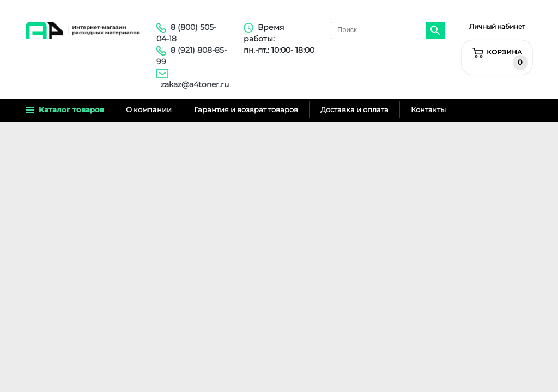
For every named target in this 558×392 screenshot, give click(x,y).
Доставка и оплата (354, 109)
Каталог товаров (65, 109)
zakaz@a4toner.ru (195, 84)
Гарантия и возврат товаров (246, 109)
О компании (149, 109)
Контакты (428, 109)
